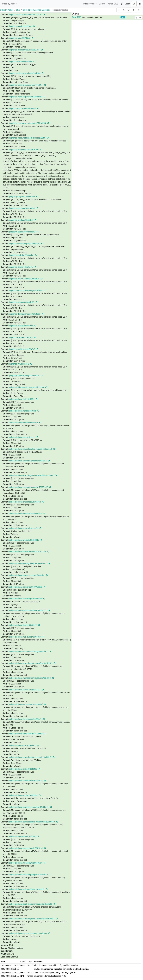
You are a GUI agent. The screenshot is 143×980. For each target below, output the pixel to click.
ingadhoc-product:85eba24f (21, 220)
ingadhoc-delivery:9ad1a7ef (22, 267)
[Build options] (140, 4)
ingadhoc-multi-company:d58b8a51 (25, 243)
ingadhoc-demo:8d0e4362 (21, 62)
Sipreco (102, 4)
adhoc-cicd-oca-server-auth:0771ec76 (26, 587)
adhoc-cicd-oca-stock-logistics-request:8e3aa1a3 (31, 449)
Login (127, 4)
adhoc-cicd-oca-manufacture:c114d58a (26, 734)
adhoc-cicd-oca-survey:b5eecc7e (24, 528)
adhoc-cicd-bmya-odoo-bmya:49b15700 (27, 387)
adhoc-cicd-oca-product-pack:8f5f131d (26, 848)
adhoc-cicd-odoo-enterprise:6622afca (26, 514)
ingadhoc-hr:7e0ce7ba (19, 364)
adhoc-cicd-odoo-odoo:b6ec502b (24, 423)
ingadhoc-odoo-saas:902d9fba (23, 108)
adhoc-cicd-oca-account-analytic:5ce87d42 (28, 461)
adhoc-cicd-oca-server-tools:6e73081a (26, 781)
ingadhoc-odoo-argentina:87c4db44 (25, 73)
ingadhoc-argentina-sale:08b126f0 (24, 150)
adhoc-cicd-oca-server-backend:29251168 (28, 552)
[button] (121, 4)
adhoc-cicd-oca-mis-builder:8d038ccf (25, 637)
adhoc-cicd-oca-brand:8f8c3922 (23, 625)
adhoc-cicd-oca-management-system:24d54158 (30, 678)
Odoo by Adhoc (90, 4)
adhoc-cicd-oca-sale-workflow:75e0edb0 (27, 889)
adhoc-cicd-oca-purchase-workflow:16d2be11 (29, 807)
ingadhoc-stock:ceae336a (21, 26)
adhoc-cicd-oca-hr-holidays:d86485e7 (26, 863)
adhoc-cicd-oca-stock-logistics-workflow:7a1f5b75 (31, 663)
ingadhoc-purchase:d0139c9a (22, 208)
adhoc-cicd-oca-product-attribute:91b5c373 (28, 610)
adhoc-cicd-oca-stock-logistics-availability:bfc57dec (32, 475)
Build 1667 (77, 17)
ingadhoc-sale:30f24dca (20, 38)
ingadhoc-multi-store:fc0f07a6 (22, 349)
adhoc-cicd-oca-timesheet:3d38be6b (25, 502)
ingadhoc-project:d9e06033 (21, 326)
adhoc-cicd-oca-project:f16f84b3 (23, 769)
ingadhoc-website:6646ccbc (22, 255)
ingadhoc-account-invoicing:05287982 (26, 290)
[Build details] (134, 4)
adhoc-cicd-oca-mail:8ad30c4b (23, 411)
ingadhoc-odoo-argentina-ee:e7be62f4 (26, 85)
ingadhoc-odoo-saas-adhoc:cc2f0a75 (26, 15)
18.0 (18, 10)
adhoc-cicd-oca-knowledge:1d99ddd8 (26, 599)
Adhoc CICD (113, 4)
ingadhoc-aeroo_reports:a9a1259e (25, 279)
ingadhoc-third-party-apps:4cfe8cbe (25, 314)
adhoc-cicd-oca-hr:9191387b (22, 399)
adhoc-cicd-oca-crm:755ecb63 (23, 745)
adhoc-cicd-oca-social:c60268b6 (24, 795)
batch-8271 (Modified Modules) (36, 10)
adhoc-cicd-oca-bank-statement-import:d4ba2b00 (31, 904)
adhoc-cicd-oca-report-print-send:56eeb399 (28, 933)
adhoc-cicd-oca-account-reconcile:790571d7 (29, 487)
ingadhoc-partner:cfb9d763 (21, 337)
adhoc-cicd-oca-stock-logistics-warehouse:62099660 (32, 822)
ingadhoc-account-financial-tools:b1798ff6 (28, 138)
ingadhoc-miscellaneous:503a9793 (25, 50)
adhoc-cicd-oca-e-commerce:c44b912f (26, 704)
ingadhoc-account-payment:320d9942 (26, 97)
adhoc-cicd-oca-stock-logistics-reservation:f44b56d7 (32, 919)
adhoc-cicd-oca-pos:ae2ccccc (22, 437)
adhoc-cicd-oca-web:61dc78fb (23, 836)
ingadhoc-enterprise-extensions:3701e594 (28, 123)
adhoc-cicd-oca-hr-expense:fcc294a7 (26, 719)
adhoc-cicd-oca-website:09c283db (24, 540)
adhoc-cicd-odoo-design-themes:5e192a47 (28, 563)
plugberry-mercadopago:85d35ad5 (25, 376)
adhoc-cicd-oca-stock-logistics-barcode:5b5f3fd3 (30, 757)
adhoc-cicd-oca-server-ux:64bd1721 (25, 690)
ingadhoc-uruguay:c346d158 (22, 302)
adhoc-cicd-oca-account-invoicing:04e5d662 (29, 652)
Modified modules (60, 10)
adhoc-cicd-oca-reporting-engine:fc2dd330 (28, 875)
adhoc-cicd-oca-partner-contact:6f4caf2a (27, 575)
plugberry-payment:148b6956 (22, 197)
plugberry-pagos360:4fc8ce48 (22, 232)
